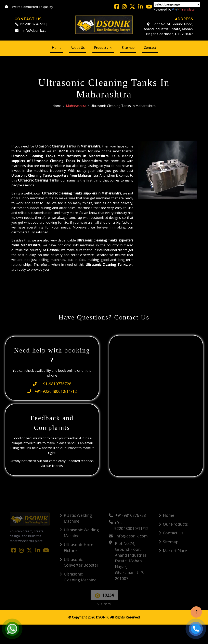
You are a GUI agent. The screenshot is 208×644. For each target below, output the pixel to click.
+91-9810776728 (30, 24)
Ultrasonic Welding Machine (81, 533)
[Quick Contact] (156, 405)
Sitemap (128, 48)
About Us (78, 48)
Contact (150, 48)
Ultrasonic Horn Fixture (79, 548)
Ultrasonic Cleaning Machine (80, 577)
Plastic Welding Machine (78, 518)
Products (101, 48)
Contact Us (173, 533)
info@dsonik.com (32, 31)
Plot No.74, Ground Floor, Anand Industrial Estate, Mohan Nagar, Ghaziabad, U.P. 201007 (168, 29)
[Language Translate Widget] (177, 4)
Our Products (175, 524)
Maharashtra (76, 106)
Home (57, 48)
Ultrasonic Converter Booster (81, 562)
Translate (183, 9)
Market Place (175, 551)
